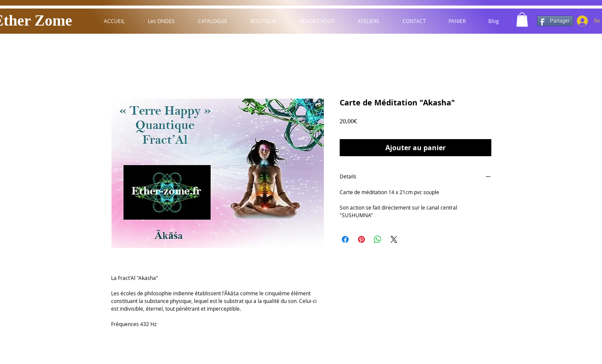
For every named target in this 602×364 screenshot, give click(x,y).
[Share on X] (394, 239)
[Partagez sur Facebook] (345, 239)
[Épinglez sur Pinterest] (361, 239)
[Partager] (555, 21)
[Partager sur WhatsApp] (378, 239)
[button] (522, 19)
